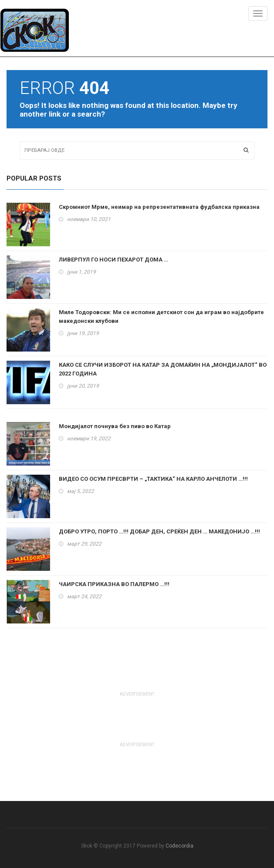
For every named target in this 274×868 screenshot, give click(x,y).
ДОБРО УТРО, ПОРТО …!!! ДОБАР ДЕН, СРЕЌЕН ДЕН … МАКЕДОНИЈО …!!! (159, 531)
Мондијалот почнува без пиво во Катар (115, 426)
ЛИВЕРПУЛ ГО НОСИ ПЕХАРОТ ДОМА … (113, 260)
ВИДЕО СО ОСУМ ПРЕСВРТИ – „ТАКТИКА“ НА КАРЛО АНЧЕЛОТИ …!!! (153, 479)
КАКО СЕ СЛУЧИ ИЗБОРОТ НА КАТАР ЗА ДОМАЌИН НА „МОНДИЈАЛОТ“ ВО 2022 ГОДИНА (163, 369)
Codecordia (179, 846)
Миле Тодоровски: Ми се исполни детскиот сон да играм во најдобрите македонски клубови (161, 317)
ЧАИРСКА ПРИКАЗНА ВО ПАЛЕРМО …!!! (114, 584)
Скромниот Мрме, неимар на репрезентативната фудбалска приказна (159, 207)
